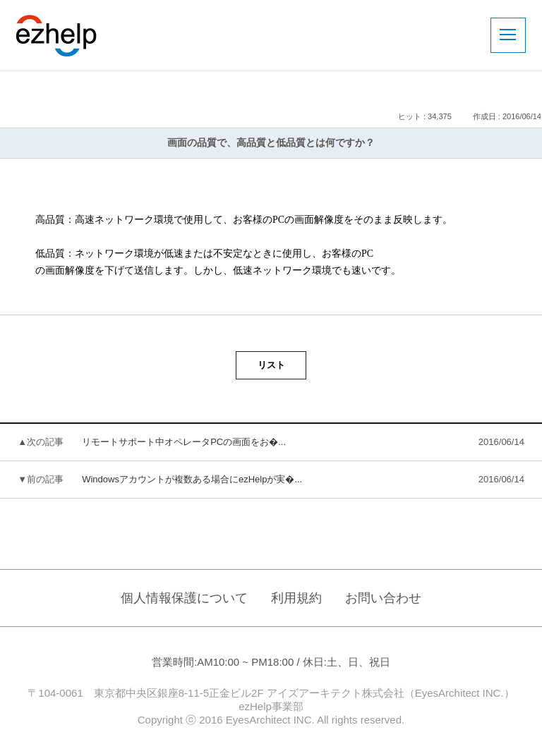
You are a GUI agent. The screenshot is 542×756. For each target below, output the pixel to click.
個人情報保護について (184, 598)
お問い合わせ (383, 598)
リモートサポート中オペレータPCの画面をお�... (184, 442)
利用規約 (296, 598)
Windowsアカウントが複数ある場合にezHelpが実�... (192, 479)
